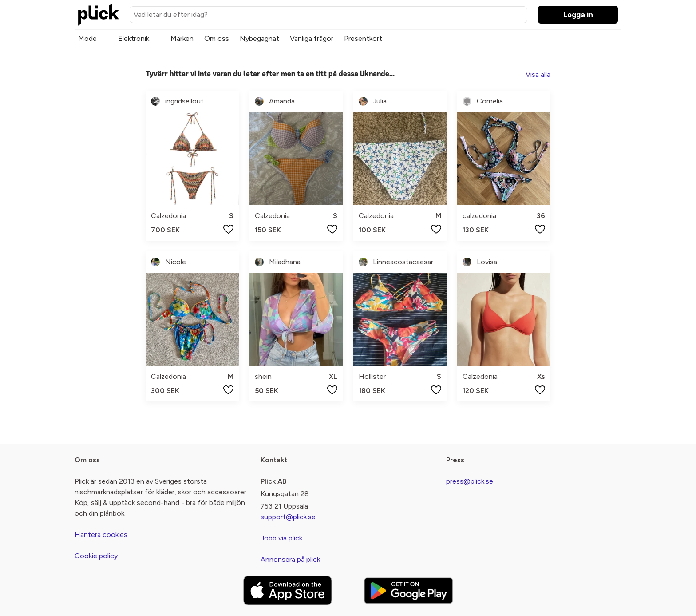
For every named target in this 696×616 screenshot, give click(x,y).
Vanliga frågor (312, 38)
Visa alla (538, 74)
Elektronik (134, 38)
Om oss (217, 38)
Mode (87, 38)
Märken (182, 38)
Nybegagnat (259, 38)
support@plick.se (288, 517)
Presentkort (363, 38)
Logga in (578, 15)
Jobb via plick (281, 538)
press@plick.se (470, 481)
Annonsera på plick (290, 559)
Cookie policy (96, 556)
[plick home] (99, 15)
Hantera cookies (101, 535)
